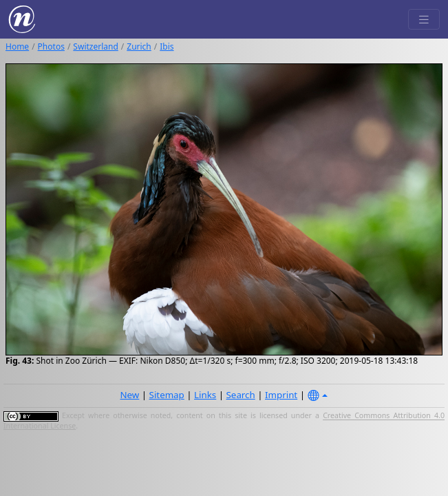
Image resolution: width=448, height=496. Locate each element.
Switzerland (95, 46)
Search (241, 395)
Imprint (281, 395)
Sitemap (167, 395)
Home (17, 46)
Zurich (139, 46)
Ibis (167, 46)
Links (205, 395)
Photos (51, 46)
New (129, 395)
